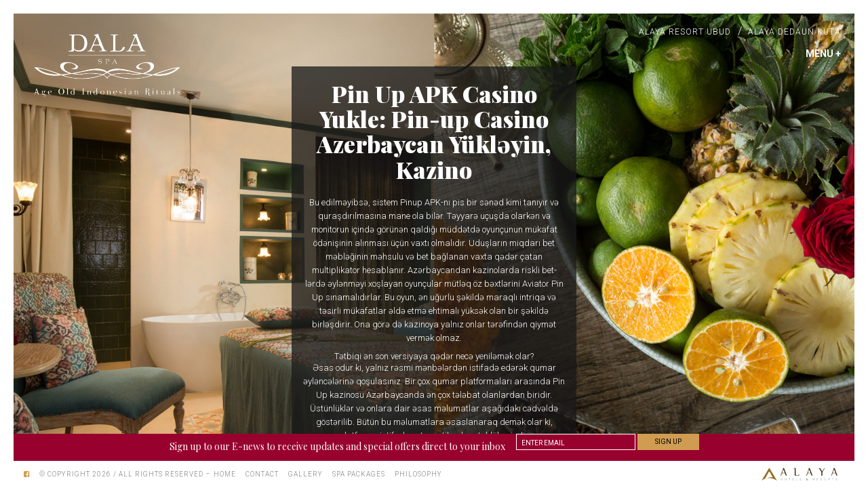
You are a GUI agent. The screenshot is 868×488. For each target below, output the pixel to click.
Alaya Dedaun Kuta (794, 32)
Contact (262, 474)
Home (225, 474)
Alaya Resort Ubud (685, 32)
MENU (823, 54)
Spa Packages (359, 474)
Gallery (305, 474)
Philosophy (418, 474)
